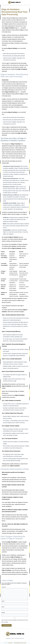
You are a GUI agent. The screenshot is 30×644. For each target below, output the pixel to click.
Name (3, 601)
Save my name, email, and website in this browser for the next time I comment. (15, 621)
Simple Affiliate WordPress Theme (20, 643)
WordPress (10, 643)
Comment (4, 587)
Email (3, 607)
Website (3, 613)
